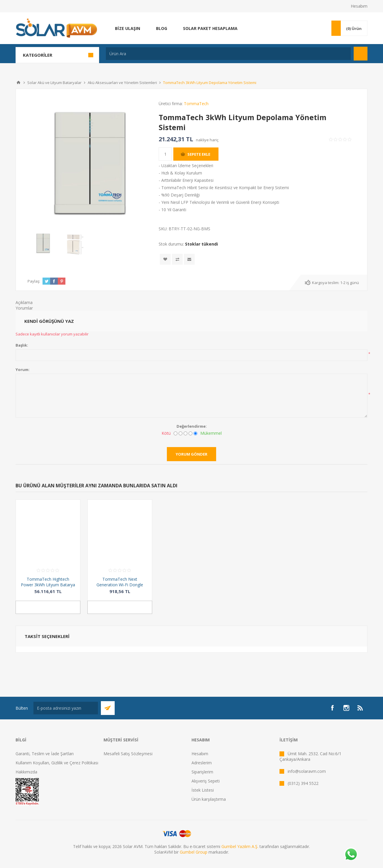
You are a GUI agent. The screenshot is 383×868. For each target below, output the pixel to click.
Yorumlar (24, 308)
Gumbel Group (194, 852)
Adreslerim (202, 763)
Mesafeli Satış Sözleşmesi (128, 754)
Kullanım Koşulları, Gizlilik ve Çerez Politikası (57, 763)
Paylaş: (34, 281)
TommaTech (196, 104)
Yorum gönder (192, 454)
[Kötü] (176, 433)
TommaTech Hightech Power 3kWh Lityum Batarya (48, 582)
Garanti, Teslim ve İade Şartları (45, 754)
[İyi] (190, 433)
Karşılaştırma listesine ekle (177, 259)
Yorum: (23, 370)
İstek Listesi (203, 790)
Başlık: (22, 345)
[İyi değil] (181, 433)
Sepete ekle (199, 154)
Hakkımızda (26, 772)
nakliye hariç (207, 140)
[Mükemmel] (195, 433)
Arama (361, 54)
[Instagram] (346, 708)
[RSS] (360, 708)
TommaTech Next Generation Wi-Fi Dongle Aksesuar (120, 585)
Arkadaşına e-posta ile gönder (189, 259)
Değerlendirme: (192, 426)
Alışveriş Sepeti (206, 781)
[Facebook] (332, 708)
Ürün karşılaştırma (209, 799)
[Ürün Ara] (228, 54)
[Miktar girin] (165, 154)
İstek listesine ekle (165, 259)
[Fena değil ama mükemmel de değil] (185, 433)
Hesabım (359, 6)
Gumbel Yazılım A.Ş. (240, 846)
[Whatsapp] (351, 855)
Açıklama (24, 302)
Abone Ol (108, 708)
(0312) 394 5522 (303, 783)
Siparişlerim (202, 772)
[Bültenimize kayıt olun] (66, 708)
